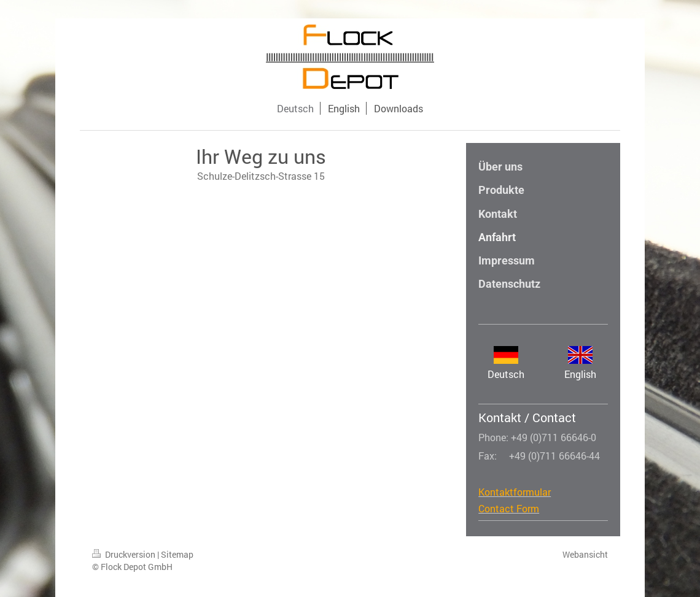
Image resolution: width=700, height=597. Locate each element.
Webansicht (585, 554)
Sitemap (177, 554)
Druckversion (125, 554)
